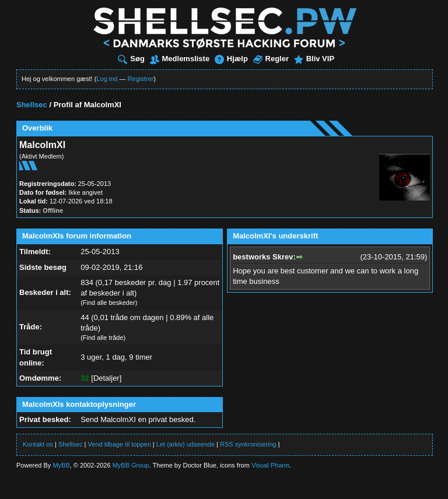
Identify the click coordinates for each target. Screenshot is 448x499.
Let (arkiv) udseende (185, 444)
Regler (271, 59)
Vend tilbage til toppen (120, 444)
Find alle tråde (103, 338)
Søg (131, 59)
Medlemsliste (180, 59)
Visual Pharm (270, 465)
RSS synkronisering (248, 444)
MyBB (61, 465)
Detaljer (106, 378)
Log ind (107, 79)
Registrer (141, 79)
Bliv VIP (314, 59)
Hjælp (231, 59)
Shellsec (32, 105)
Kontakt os (38, 444)
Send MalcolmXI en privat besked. (138, 419)
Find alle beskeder (109, 303)
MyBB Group (131, 465)
